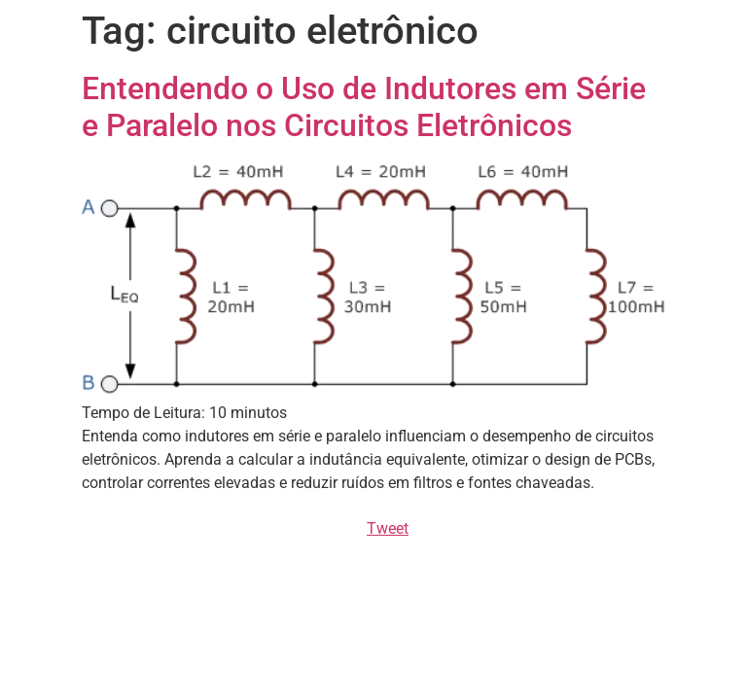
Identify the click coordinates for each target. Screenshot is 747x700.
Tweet (388, 528)
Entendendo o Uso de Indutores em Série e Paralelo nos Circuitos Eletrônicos (364, 107)
